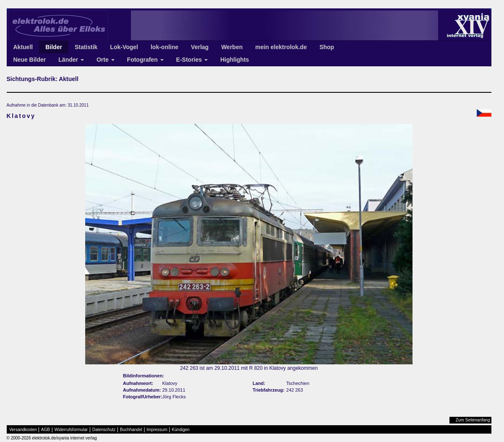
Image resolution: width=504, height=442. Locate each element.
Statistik (86, 47)
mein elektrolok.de (281, 47)
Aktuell (23, 47)
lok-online (165, 47)
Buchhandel (131, 430)
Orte (106, 60)
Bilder (54, 47)
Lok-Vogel (124, 47)
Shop (327, 47)
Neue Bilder (30, 60)
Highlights (235, 60)
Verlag (200, 47)
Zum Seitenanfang (473, 420)
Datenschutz (104, 430)
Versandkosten (23, 430)
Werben (232, 47)
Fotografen (145, 60)
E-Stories (192, 60)
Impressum (157, 430)
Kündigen (180, 430)
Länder (71, 60)
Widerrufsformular (71, 430)
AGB (46, 430)
